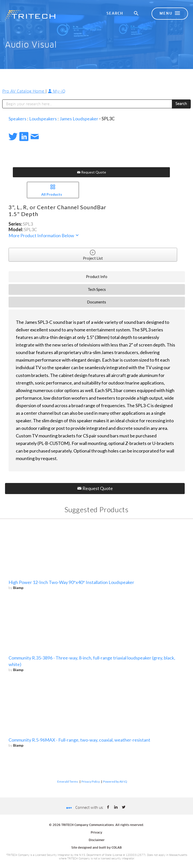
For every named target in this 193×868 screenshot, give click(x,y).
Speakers (17, 119)
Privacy (96, 833)
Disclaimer (97, 840)
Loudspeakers (43, 119)
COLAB (117, 848)
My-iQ (57, 91)
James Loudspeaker (79, 119)
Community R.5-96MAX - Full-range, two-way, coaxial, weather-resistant (79, 740)
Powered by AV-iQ (115, 782)
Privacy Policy (91, 782)
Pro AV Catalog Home (24, 91)
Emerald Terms (68, 782)
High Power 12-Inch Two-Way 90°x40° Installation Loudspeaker (71, 582)
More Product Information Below (44, 235)
